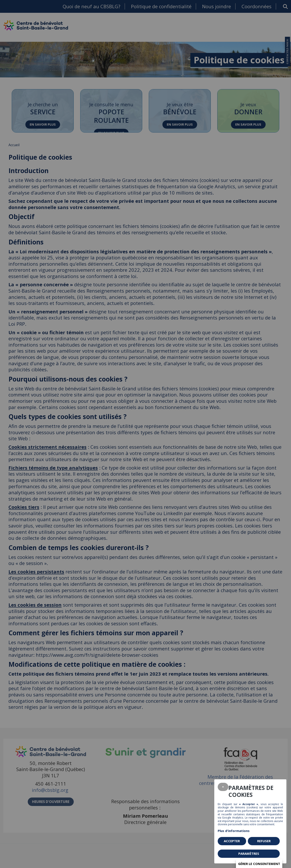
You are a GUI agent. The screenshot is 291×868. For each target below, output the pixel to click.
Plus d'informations (234, 831)
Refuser (264, 841)
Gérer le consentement (259, 864)
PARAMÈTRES (249, 853)
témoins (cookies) (246, 807)
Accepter (232, 841)
